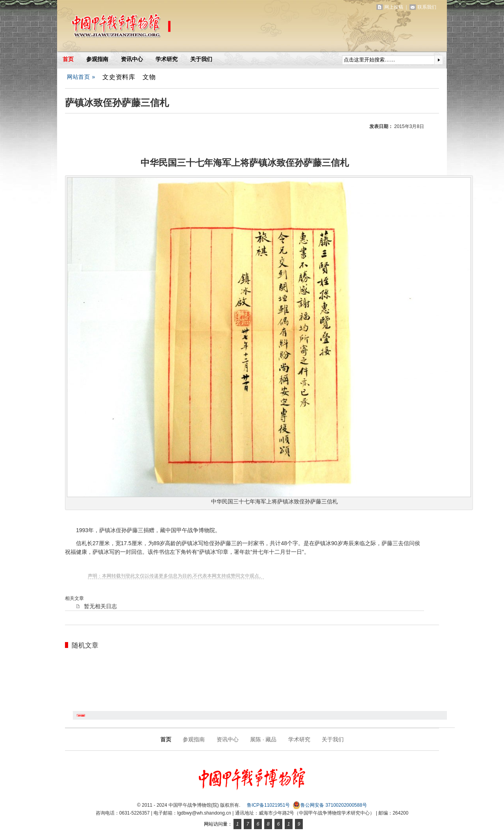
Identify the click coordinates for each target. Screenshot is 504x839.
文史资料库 (119, 77)
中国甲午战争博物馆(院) (149, 28)
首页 (68, 59)
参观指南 (97, 59)
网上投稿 (394, 7)
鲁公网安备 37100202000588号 (330, 805)
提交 (439, 60)
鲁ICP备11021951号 (268, 805)
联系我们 (427, 7)
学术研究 (167, 59)
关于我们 (201, 59)
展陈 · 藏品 (263, 739)
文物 (149, 77)
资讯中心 (132, 59)
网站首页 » (81, 77)
